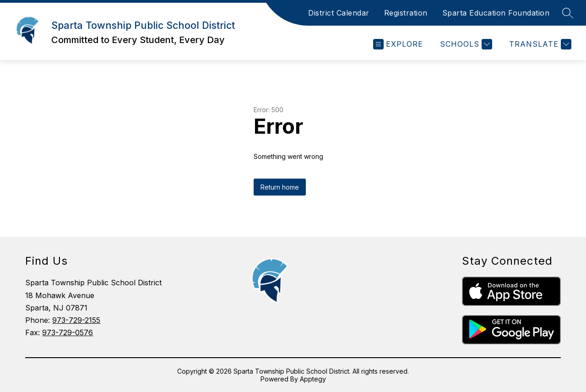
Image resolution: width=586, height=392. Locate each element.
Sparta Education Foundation (496, 13)
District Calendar (339, 13)
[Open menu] (398, 44)
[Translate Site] (539, 44)
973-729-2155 (76, 320)
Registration (406, 13)
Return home (280, 187)
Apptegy (313, 379)
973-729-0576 (68, 332)
